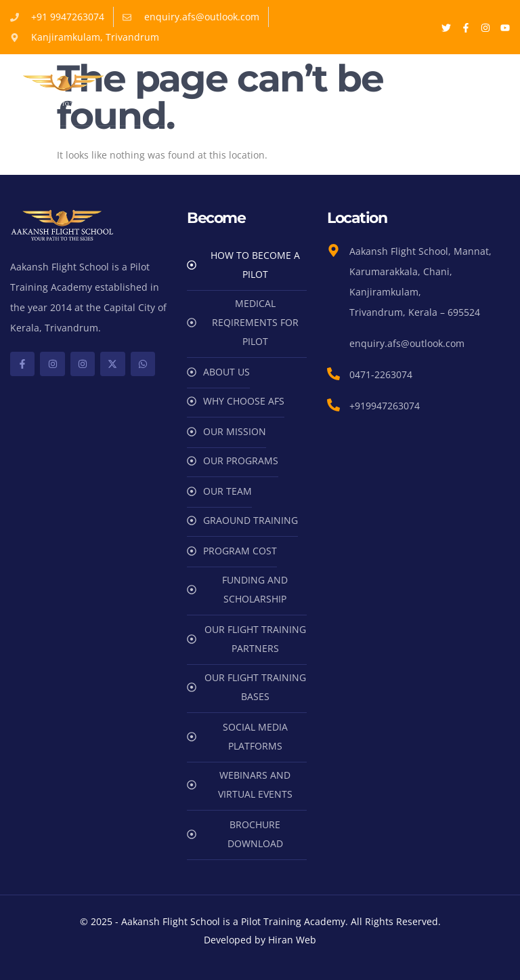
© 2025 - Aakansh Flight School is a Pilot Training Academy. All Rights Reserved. (260, 921)
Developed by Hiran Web (260, 940)
